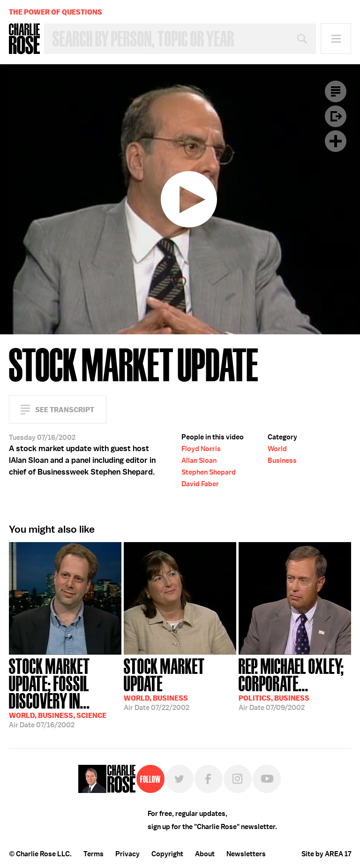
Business (282, 460)
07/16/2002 (65, 692)
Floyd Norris (201, 449)
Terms (94, 854)
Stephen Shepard (209, 472)
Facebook (209, 779)
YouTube (267, 779)
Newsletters (246, 854)
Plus (336, 141)
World (277, 449)
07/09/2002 (295, 683)
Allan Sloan (199, 460)
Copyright (167, 854)
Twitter (180, 779)
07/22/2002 (180, 683)
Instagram (238, 779)
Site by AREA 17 (326, 854)
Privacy (127, 854)
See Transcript (65, 410)
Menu (336, 39)
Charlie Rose (24, 39)
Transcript (336, 91)
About (205, 854)
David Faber (200, 484)
